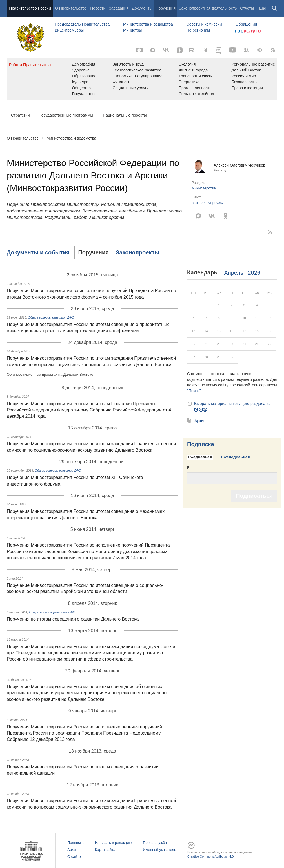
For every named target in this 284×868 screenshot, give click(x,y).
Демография (84, 64)
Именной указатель (159, 850)
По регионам (198, 30)
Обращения (246, 24)
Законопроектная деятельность (208, 8)
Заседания (119, 8)
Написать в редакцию (113, 843)
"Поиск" (194, 391)
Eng (263, 8)
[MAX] (153, 50)
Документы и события (38, 252)
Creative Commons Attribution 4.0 (210, 856)
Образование (84, 76)
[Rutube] (193, 50)
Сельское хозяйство (197, 94)
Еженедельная (236, 457)
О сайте (74, 857)
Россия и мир (244, 76)
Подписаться (254, 496)
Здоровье (81, 70)
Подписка (201, 444)
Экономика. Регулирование (137, 76)
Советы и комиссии (204, 24)
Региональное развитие (253, 64)
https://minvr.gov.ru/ (207, 203)
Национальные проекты (125, 115)
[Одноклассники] (206, 50)
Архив (200, 421)
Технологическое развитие (137, 70)
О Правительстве (71, 8)
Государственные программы (66, 115)
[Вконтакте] (166, 50)
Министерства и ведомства (148, 24)
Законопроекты (137, 252)
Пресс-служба (155, 843)
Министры (132, 30)
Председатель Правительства (82, 24)
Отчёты (247, 8)
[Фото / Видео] (139, 50)
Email (192, 468)
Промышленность (195, 88)
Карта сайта (105, 850)
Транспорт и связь (195, 76)
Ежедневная (200, 457)
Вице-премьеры (69, 30)
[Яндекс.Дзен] (180, 50)
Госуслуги (248, 32)
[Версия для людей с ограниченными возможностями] (260, 50)
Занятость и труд (128, 64)
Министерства (204, 188)
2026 (254, 273)
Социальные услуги (130, 88)
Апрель (234, 273)
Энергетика (189, 82)
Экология (187, 64)
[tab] (41, 252)
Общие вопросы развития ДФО (51, 317)
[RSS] (273, 50)
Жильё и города (193, 70)
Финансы (121, 82)
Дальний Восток (246, 70)
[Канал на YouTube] (233, 50)
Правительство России (30, 8)
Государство (83, 94)
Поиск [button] (275, 8)
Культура (80, 82)
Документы (142, 8)
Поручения (166, 8)
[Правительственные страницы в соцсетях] (246, 50)
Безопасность (244, 82)
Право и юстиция (247, 88)
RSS (270, 232)
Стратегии (20, 115)
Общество (82, 88)
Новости (98, 8)
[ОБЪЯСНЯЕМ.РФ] (219, 50)
